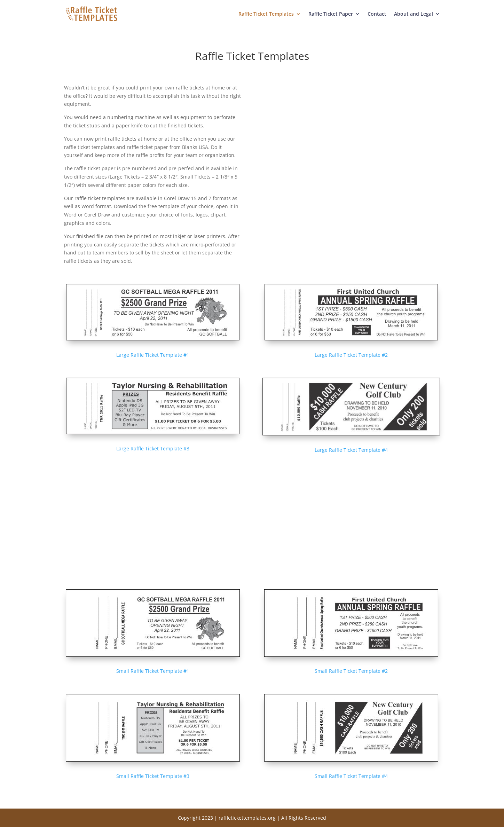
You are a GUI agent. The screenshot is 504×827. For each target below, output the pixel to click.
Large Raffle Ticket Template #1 (153, 355)
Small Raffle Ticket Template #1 (153, 671)
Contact (377, 14)
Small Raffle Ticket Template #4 (351, 776)
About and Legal (414, 14)
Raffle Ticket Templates (266, 14)
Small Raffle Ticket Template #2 (351, 671)
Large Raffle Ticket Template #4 (351, 450)
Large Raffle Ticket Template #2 (351, 355)
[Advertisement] (351, 132)
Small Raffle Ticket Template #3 (153, 776)
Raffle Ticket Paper (331, 14)
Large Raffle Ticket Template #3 (153, 448)
